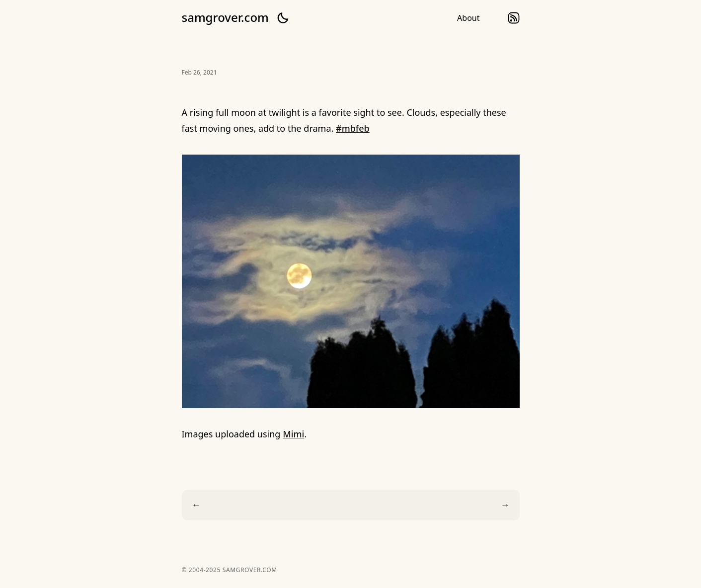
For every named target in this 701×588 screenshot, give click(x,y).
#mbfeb (353, 128)
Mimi (293, 434)
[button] (283, 18)
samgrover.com (225, 17)
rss (514, 18)
